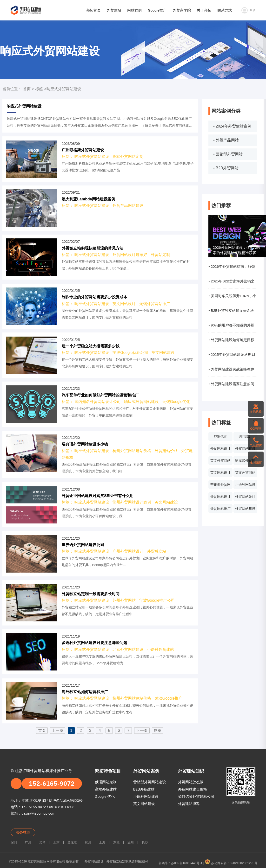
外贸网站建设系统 (245, 510)
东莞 (116, 842)
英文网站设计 (220, 472)
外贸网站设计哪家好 (130, 255)
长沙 (145, 842)
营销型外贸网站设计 (220, 486)
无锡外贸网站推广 (155, 304)
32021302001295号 (244, 863)
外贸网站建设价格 (193, 789)
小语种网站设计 (245, 486)
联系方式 (225, 10)
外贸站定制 (160, 255)
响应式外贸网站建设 (245, 462)
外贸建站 (114, 10)
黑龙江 (72, 842)
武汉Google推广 (169, 698)
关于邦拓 (204, 10)
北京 (56, 842)
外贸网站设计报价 (220, 498)
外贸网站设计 (220, 448)
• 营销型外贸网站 (228, 154)
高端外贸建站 (106, 789)
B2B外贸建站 (144, 789)
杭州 (88, 842)
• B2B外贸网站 (226, 168)
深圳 (14, 842)
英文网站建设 (163, 353)
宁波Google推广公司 (157, 600)
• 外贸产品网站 (226, 140)
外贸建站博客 (189, 804)
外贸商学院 (182, 10)
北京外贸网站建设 (128, 649)
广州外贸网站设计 (128, 551)
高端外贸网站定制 (128, 156)
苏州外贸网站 (124, 600)
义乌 (42, 842)
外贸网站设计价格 (245, 498)
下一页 (142, 731)
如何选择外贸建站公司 (196, 796)
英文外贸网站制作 (245, 474)
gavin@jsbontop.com (38, 813)
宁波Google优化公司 (130, 353)
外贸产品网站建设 (128, 206)
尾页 (158, 731)
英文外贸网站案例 (220, 462)
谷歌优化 (220, 436)
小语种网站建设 (146, 796)
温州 (131, 842)
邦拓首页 (93, 10)
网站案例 (134, 10)
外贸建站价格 (166, 451)
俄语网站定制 (106, 782)
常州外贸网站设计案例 (132, 502)
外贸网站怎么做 (191, 782)
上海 (102, 842)
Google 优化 (105, 796)
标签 (39, 89)
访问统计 (245, 436)
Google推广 (157, 10)
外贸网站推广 (220, 509)
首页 (27, 89)
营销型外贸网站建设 (150, 782)
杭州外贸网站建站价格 (132, 451)
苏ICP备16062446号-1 (187, 863)
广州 (28, 842)
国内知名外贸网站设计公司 (98, 402)
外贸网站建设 (245, 448)
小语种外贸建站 (160, 649)
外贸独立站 (157, 551)
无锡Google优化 (176, 402)
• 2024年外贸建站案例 (232, 126)
